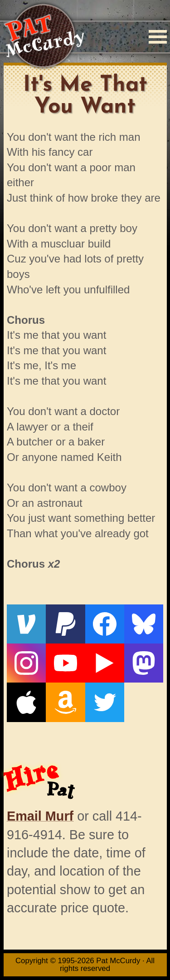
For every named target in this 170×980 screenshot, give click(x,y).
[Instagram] (26, 663)
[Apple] (26, 702)
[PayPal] (65, 624)
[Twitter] (105, 702)
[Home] (44, 37)
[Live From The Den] (105, 663)
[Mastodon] (144, 663)
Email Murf (40, 816)
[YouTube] (65, 663)
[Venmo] (26, 624)
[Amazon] (65, 702)
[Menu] (158, 37)
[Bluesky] (144, 624)
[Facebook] (105, 624)
